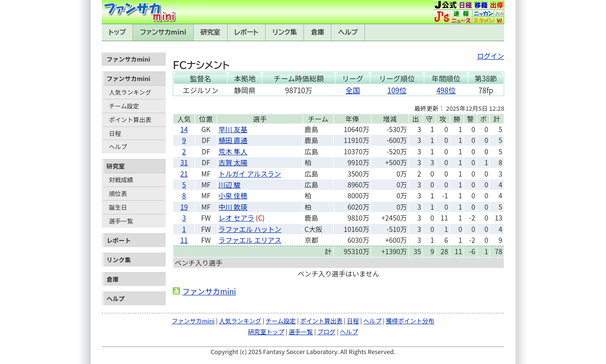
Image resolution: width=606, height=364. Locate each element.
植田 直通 (233, 140)
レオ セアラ (236, 218)
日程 (115, 133)
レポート (246, 32)
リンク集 (285, 32)
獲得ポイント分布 (410, 321)
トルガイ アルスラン (250, 173)
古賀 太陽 (233, 162)
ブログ (326, 332)
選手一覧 (121, 221)
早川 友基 (233, 129)
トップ (117, 32)
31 (184, 162)
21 (184, 173)
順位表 (118, 193)
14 (184, 129)
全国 (353, 90)
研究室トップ (266, 332)
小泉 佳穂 (233, 195)
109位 (397, 90)
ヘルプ (348, 32)
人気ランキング (130, 92)
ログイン (490, 56)
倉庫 (318, 32)
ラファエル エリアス (250, 240)
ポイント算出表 (130, 120)
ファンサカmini (163, 32)
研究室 (210, 32)
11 (184, 240)
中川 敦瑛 (233, 207)
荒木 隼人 (233, 151)
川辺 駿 (230, 184)
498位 (446, 90)
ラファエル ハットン (250, 229)
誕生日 (118, 207)
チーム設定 (124, 106)
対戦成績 (121, 180)
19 (184, 207)
